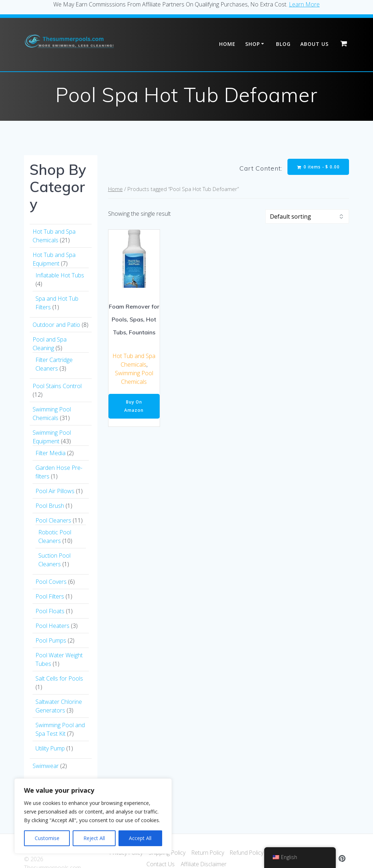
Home (227, 44)
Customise (47, 838)
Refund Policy (248, 853)
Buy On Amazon (134, 407)
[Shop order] (307, 217)
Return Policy (208, 853)
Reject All (94, 838)
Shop (253, 44)
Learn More (304, 4)
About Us (314, 44)
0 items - (318, 167)
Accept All (140, 838)
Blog (283, 44)
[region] (93, 816)
